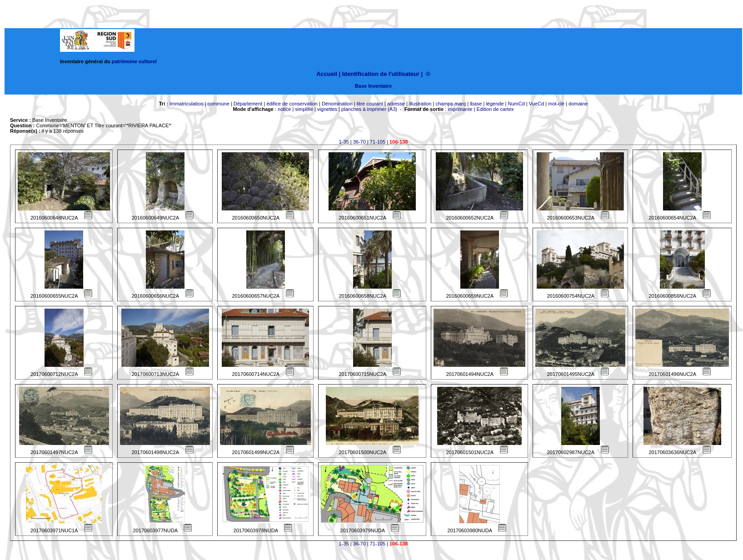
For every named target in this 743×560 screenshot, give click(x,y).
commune (219, 104)
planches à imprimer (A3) (369, 109)
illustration (420, 104)
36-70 (359, 142)
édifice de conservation (292, 104)
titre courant (370, 104)
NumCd (516, 104)
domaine (578, 104)
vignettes (327, 109)
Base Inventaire (373, 86)
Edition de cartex (495, 109)
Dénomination (337, 104)
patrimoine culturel (134, 61)
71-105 (378, 142)
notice (284, 109)
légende (495, 104)
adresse (396, 104)
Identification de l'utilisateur (381, 74)
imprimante (460, 109)
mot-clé (556, 104)
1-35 (344, 142)
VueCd (536, 104)
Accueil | (328, 74)
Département (248, 104)
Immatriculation (187, 104)
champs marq (451, 104)
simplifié (304, 109)
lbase (476, 104)
